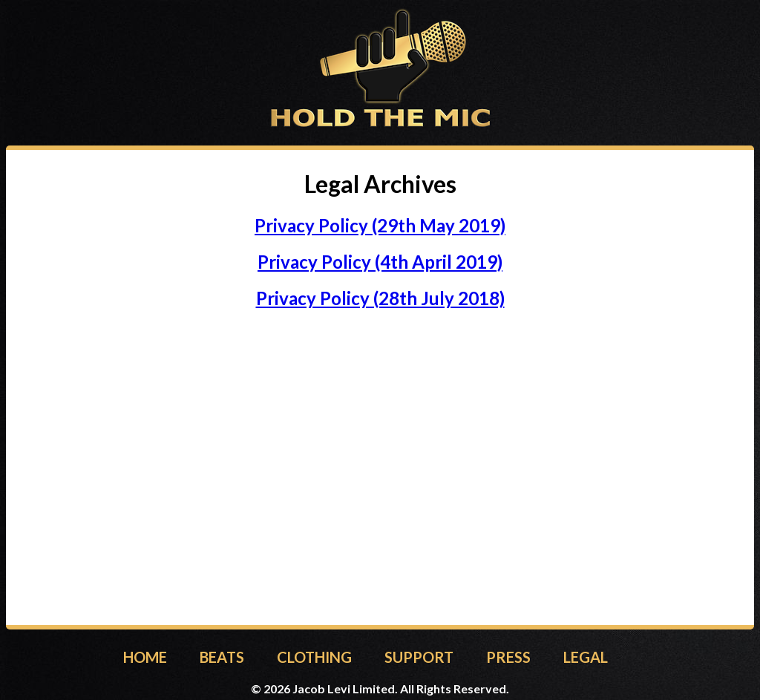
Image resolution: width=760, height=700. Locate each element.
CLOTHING (314, 657)
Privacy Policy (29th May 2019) (380, 225)
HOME (145, 657)
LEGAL (586, 657)
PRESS (508, 657)
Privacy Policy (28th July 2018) (380, 298)
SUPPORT (419, 657)
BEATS (222, 657)
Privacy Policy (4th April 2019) (380, 262)
